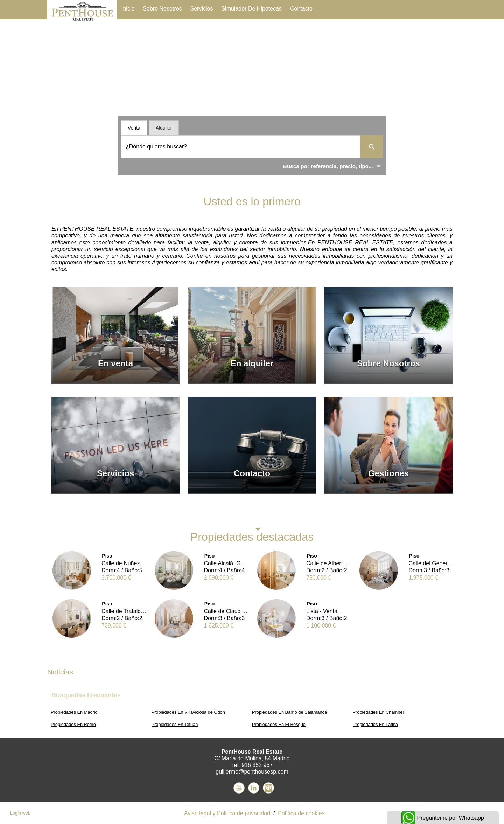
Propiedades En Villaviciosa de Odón (188, 712)
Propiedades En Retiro (73, 724)
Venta (134, 128)
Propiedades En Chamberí (379, 712)
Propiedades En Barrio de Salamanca (289, 712)
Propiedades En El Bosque (279, 724)
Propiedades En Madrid (74, 712)
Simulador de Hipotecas (251, 9)
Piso (107, 556)
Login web (20, 813)
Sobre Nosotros (162, 9)
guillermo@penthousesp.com (252, 772)
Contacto (301, 9)
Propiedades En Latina (376, 724)
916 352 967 (257, 765)
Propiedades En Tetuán (175, 724)
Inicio (128, 9)
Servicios (202, 9)
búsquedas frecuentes (86, 695)
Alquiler (164, 128)
